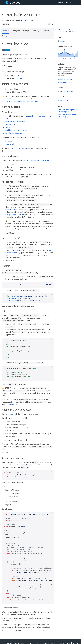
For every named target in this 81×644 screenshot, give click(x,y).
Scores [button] (5, 36)
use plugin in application (14, 133)
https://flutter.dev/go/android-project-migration (20, 101)
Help (67, 3)
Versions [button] (46, 31)
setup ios (9, 127)
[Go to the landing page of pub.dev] (13, 3)
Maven (19, 79)
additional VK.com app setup (16, 130)
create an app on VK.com (15, 121)
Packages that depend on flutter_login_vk (68, 111)
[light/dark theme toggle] (75, 3)
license (70, 91)
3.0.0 (37, 20)
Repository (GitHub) (65, 79)
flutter (66, 101)
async (60, 101)
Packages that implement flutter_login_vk (67, 116)
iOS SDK (9, 141)
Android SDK (10, 144)
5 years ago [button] (14, 20)
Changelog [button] (16, 31)
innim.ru (24, 20)
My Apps (10, 414)
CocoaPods (17, 76)
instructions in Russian (19, 148)
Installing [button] (36, 31)
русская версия (9, 151)
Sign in (60, 3)
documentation (11, 210)
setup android (11, 124)
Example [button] (26, 31)
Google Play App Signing (15, 215)
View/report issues (65, 82)
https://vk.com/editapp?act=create (35, 161)
